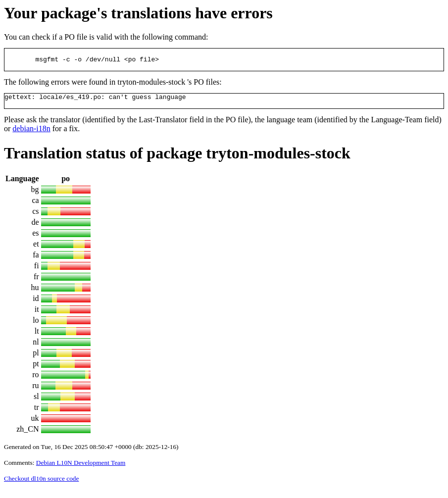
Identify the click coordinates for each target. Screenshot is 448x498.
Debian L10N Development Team (81, 470)
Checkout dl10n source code (41, 486)
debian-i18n (31, 136)
